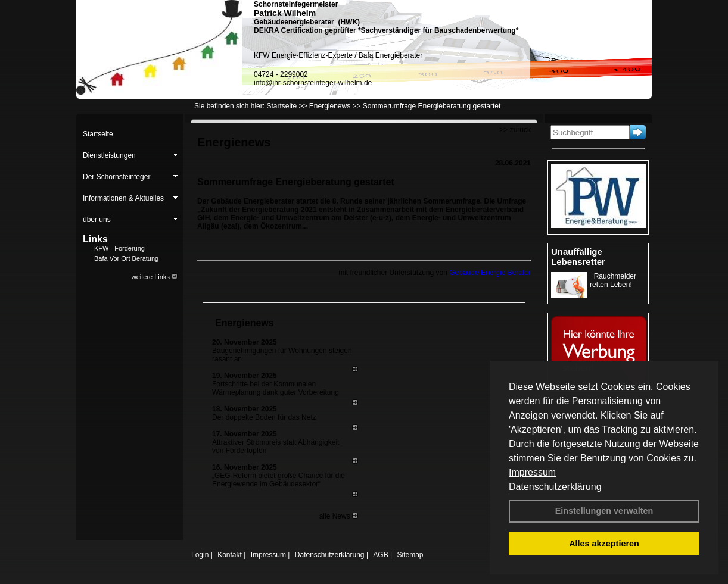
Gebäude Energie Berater (490, 273)
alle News (339, 516)
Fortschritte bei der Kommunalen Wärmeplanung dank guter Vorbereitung (276, 388)
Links (95, 239)
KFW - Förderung (119, 248)
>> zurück (515, 130)
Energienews (245, 323)
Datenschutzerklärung (555, 487)
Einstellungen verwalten (604, 511)
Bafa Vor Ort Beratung (126, 258)
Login (200, 555)
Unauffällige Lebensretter (578, 257)
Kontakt (230, 555)
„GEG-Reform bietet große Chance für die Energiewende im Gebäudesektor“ (279, 480)
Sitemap (410, 555)
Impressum (532, 472)
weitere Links (155, 277)
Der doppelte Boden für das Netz (264, 417)
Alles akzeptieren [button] (604, 544)
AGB (380, 555)
